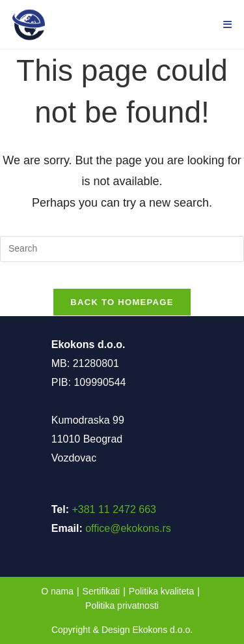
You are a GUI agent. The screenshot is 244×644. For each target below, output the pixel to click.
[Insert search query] (122, 249)
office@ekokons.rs (128, 528)
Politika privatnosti (122, 606)
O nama (57, 591)
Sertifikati (102, 591)
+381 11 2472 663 (114, 509)
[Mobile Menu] (228, 24)
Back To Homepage (122, 302)
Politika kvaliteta (161, 591)
